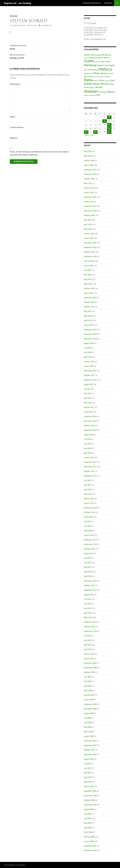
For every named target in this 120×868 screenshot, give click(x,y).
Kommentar (16, 84)
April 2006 (88, 828)
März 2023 (88, 229)
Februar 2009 (89, 695)
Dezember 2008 (90, 704)
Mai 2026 (88, 151)
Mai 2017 (88, 394)
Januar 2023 (89, 238)
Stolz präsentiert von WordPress (14, 865)
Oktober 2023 (89, 215)
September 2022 (90, 256)
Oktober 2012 (89, 585)
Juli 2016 (87, 439)
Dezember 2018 (90, 330)
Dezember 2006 (90, 791)
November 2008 (90, 709)
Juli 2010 (87, 636)
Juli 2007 (87, 764)
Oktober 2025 (89, 179)
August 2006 (89, 809)
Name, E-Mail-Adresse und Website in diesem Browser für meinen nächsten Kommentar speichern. (39, 153)
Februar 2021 (89, 288)
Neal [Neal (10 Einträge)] (90, 76)
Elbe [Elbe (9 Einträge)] (100, 58)
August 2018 (89, 343)
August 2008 (89, 713)
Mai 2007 (88, 773)
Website (13, 138)
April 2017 (88, 398)
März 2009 (88, 691)
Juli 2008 (87, 718)
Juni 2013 (88, 563)
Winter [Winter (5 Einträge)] (86, 95)
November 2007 (90, 745)
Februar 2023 (89, 234)
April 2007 (88, 777)
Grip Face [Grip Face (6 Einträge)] (98, 62)
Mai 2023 (88, 220)
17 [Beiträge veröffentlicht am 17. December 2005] (109, 125)
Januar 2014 (89, 535)
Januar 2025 (89, 192)
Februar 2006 (89, 837)
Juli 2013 (87, 558)
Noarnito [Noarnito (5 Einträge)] (95, 77)
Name (13, 117)
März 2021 (88, 284)
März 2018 (88, 357)
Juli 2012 (87, 599)
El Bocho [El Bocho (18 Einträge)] (106, 58)
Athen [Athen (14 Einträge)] (93, 55)
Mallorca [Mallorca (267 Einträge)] (105, 69)
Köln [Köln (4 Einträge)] (85, 70)
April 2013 (88, 572)
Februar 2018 (89, 362)
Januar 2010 (89, 659)
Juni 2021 (88, 270)
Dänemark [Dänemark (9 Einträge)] (93, 58)
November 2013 (90, 544)
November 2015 (90, 467)
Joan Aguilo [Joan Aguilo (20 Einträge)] (110, 65)
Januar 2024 (89, 202)
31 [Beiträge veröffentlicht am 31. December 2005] (109, 132)
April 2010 (88, 649)
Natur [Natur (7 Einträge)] (86, 77)
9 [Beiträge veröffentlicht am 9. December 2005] (105, 121)
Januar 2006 (89, 841)
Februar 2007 (89, 786)
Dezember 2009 (90, 663)
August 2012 (89, 595)
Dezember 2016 (90, 416)
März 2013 (88, 576)
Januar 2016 (89, 457)
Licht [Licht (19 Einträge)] (89, 70)
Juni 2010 (88, 640)
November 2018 (90, 334)
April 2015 (88, 489)
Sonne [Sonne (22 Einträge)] (111, 84)
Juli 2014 (87, 521)
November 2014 (90, 508)
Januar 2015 (89, 503)
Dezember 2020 (90, 298)
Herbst (40, 47)
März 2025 (88, 183)
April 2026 (88, 156)
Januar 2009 (89, 700)
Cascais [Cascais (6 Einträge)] (86, 58)
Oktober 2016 (89, 425)
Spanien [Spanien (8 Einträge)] (92, 87)
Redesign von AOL (40, 56)
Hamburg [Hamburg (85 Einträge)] (90, 65)
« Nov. (86, 135)
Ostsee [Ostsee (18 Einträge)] (107, 76)
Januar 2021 (89, 293)
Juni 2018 (88, 352)
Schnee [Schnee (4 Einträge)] (107, 81)
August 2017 (89, 384)
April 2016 (88, 453)
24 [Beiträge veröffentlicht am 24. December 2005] (109, 128)
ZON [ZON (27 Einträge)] (98, 95)
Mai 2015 (88, 485)
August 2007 (89, 759)
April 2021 (88, 279)
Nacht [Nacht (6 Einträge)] (111, 74)
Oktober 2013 (89, 549)
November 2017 (90, 371)
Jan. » (93, 135)
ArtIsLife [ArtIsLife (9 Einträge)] (87, 55)
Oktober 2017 (89, 375)
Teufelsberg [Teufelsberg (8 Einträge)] (103, 92)
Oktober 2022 (89, 252)
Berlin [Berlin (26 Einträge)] (105, 55)
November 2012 (90, 581)
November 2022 (90, 247)
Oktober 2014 (89, 512)
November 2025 (90, 174)
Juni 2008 (88, 722)
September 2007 (90, 754)
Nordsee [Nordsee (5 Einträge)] (101, 77)
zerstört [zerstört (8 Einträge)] (92, 95)
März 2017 (88, 403)
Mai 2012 (88, 608)
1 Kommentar (46, 25)
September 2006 (90, 805)
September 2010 (90, 631)
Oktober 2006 (89, 800)
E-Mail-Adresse (17, 127)
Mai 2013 (88, 567)
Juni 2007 (88, 768)
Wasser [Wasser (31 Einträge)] (111, 92)
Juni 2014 (88, 526)
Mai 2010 (88, 645)
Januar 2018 (89, 366)
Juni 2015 (88, 480)
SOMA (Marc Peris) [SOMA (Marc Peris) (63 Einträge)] (96, 84)
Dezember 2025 (90, 170)
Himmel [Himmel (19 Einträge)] (100, 65)
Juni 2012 (88, 604)
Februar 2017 (89, 407)
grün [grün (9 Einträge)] (103, 62)
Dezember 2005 (90, 846)
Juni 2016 (88, 444)
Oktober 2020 (89, 302)
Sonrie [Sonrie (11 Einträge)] (86, 87)
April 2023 (88, 224)
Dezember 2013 (90, 540)
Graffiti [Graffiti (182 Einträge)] (89, 61)
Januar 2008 (89, 736)
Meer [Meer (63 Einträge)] (96, 73)
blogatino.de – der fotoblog (17, 3)
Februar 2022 (89, 261)
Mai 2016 (88, 448)
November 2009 (90, 668)
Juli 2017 (87, 389)
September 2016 (90, 430)
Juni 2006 (88, 818)
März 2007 (88, 782)
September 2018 (90, 339)
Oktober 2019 (89, 307)
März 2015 (88, 494)
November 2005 (90, 850)
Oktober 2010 (89, 627)
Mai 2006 (88, 823)
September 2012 (90, 590)
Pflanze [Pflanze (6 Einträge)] (96, 81)
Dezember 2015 (90, 462)
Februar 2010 (89, 654)
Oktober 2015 (89, 471)
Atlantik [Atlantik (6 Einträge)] (99, 55)
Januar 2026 (89, 165)
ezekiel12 (33, 25)
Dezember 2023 (90, 206)
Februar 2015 (89, 499)
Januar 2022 (89, 266)
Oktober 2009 (89, 672)
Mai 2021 (88, 275)
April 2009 (88, 686)
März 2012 (88, 617)
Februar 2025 (89, 188)
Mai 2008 (88, 727)
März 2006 (88, 832)
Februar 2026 (89, 160)
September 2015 (90, 476)
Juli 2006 (87, 814)
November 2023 (90, 211)
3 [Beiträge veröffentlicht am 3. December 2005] (109, 117)
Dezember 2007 (90, 741)
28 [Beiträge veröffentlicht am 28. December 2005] (95, 132)
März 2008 (88, 732)
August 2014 (89, 517)
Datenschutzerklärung (92, 3)
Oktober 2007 (89, 750)
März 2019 (88, 320)
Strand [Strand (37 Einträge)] (99, 87)
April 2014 (88, 531)
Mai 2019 (88, 311)
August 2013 (89, 553)
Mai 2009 (88, 681)
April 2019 (88, 316)
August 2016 (89, 435)
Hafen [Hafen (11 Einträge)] (108, 61)
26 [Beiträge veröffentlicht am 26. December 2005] (86, 132)
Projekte (14, 16)
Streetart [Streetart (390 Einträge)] (91, 91)
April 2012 (88, 613)
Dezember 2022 (90, 243)
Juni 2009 (88, 677)
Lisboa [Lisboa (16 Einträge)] (95, 70)
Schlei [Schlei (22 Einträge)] (101, 80)
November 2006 (90, 796)
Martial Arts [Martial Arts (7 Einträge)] (88, 74)
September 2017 (90, 380)
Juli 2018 (87, 348)
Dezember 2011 (90, 622)
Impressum (108, 3)
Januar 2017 (89, 412)
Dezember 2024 (90, 197)
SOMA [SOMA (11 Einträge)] (112, 81)
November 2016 (90, 421)
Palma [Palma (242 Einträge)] (88, 80)
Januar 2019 (89, 325)
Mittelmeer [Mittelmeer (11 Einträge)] (104, 73)
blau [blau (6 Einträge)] (110, 55)
